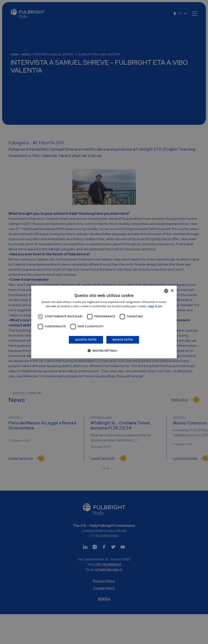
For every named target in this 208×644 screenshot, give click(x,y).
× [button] (172, 291)
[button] (104, 351)
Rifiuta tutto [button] (123, 340)
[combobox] (166, 291)
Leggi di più (155, 306)
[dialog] (104, 322)
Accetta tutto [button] (86, 340)
